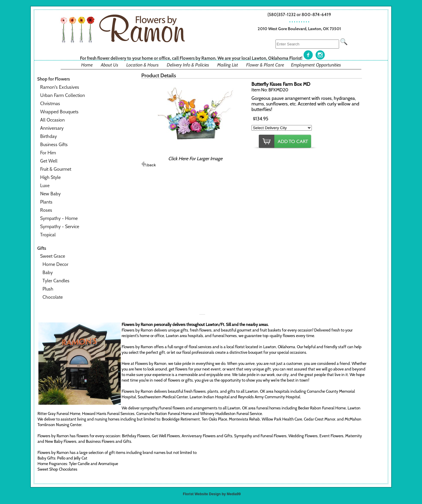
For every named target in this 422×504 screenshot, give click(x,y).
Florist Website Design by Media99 (212, 494)
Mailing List (228, 65)
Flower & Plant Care (265, 65)
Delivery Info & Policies (188, 65)
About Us (109, 65)
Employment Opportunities (316, 65)
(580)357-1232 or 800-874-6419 (299, 14)
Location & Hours (142, 65)
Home (87, 65)
